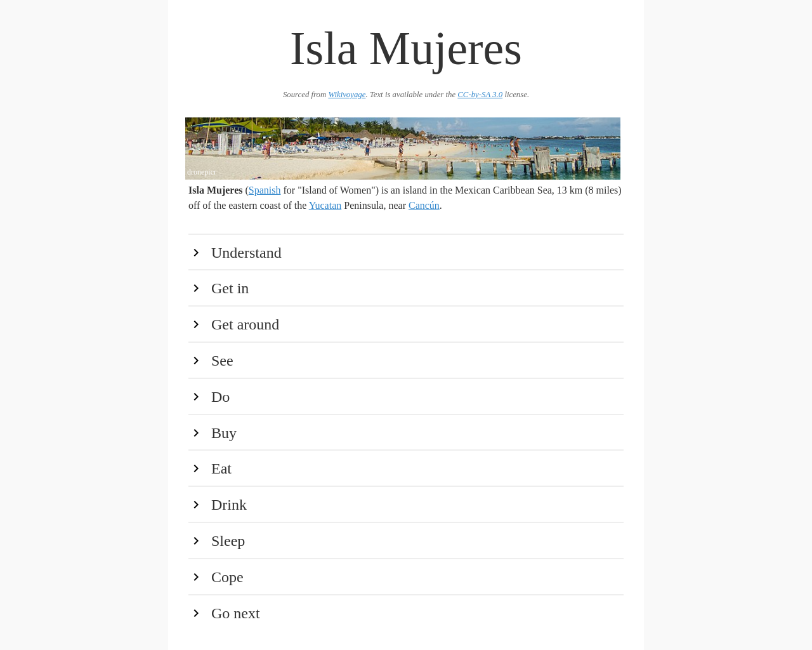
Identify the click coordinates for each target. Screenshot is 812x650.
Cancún (424, 205)
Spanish (265, 190)
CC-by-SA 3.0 (480, 95)
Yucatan (325, 205)
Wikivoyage (347, 95)
